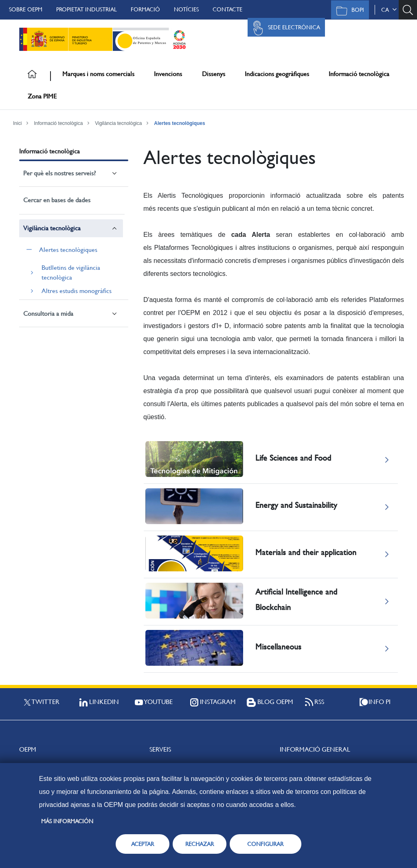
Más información (67, 821)
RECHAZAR (200, 844)
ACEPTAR (143, 844)
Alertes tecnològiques (179, 123)
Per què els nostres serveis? (59, 173)
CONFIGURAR (265, 844)
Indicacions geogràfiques (277, 74)
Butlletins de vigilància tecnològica (71, 272)
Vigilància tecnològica (118, 123)
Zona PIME (42, 96)
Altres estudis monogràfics (77, 291)
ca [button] (389, 10)
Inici (17, 123)
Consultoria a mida (48, 314)
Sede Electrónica (284, 28)
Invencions (168, 74)
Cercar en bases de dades (57, 200)
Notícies (186, 9)
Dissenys (214, 74)
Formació (145, 9)
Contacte (227, 9)
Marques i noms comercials (98, 74)
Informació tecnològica (359, 74)
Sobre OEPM (26, 9)
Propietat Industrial (87, 9)
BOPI (348, 11)
